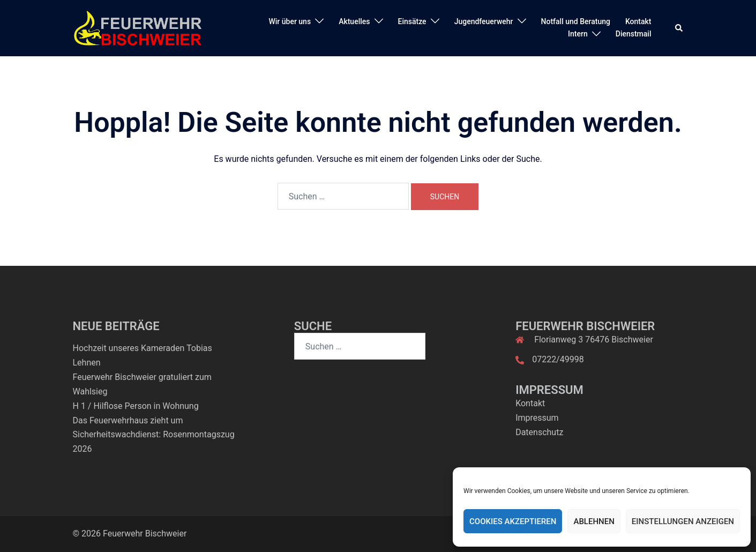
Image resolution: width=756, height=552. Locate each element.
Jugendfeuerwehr (484, 21)
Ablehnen (594, 521)
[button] (679, 28)
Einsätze (412, 21)
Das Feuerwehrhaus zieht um (128, 420)
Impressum (537, 418)
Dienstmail (634, 34)
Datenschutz (539, 432)
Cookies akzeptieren (513, 521)
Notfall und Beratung (576, 21)
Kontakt (638, 21)
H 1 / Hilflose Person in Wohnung (136, 406)
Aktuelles (354, 21)
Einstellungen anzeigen (683, 521)
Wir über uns (290, 21)
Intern (578, 34)
